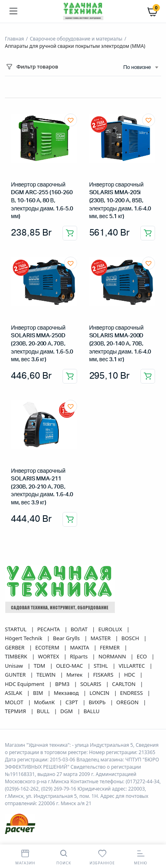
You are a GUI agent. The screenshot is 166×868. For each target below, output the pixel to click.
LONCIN (100, 693)
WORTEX (49, 656)
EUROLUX (111, 629)
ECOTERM (48, 647)
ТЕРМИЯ (16, 711)
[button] (71, 120)
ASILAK (14, 693)
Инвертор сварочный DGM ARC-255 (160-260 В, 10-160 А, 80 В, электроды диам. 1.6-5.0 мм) (42, 201)
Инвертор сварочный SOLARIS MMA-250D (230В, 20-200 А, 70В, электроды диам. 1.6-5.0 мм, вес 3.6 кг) (42, 344)
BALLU (92, 711)
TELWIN (47, 675)
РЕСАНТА (49, 629)
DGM (67, 711)
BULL (44, 711)
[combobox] (141, 68)
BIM (39, 693)
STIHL (101, 666)
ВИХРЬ (98, 702)
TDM (40, 666)
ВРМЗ (63, 684)
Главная (14, 39)
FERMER (110, 647)
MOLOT (15, 702)
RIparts (79, 656)
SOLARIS (92, 684)
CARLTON (124, 684)
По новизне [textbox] (137, 68)
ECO (143, 656)
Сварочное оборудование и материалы (76, 39)
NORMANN (113, 656)
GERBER (15, 647)
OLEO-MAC (70, 666)
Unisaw (15, 666)
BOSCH (131, 638)
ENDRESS (132, 693)
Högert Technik (24, 638)
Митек (75, 675)
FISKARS (104, 675)
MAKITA (80, 647)
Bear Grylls (67, 638)
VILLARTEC (132, 666)
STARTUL (16, 629)
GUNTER (16, 675)
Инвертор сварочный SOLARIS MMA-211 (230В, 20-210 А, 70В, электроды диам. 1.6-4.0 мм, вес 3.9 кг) (42, 487)
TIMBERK (17, 656)
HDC (130, 675)
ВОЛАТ (80, 629)
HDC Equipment (25, 684)
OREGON (128, 702)
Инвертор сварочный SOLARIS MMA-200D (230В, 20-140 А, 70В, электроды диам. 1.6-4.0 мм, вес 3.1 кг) (120, 344)
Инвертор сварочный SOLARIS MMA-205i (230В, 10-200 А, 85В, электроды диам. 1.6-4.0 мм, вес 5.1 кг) (120, 201)
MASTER (101, 638)
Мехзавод (67, 693)
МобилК (45, 702)
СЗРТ (72, 702)
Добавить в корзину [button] (70, 233)
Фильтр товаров (31, 67)
